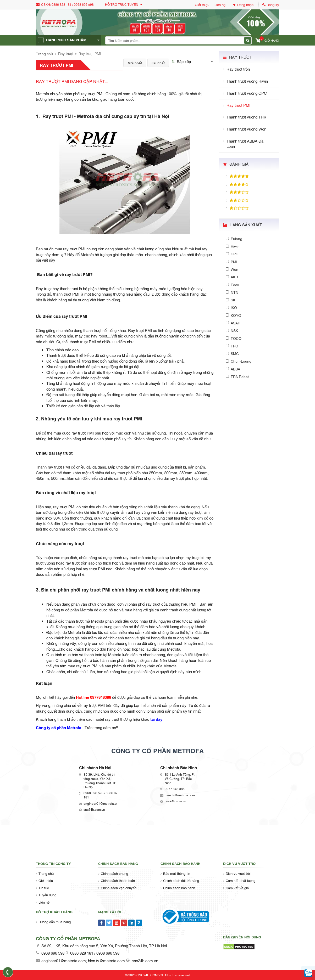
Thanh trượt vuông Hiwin (247, 81)
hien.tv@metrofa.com (180, 795)
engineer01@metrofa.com (102, 803)
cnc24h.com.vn (94, 809)
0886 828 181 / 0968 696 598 (73, 4)
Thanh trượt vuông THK (246, 117)
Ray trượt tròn (238, 69)
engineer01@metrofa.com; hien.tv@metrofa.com (83, 960)
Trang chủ (44, 53)
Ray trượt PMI (238, 105)
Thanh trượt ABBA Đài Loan (245, 144)
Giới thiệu (202, 4)
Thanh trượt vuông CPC (247, 93)
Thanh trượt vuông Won (246, 129)
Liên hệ (220, 4)
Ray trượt (66, 53)
